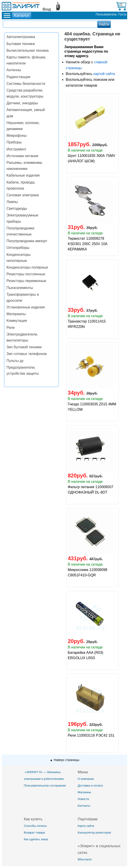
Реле (11, 328)
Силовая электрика (23, 195)
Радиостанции (18, 77)
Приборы (14, 142)
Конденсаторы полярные (27, 267)
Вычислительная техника (27, 50)
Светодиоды (17, 208)
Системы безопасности (26, 84)
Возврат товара (34, 833)
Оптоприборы (18, 248)
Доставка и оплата (90, 786)
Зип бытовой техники (24, 347)
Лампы (12, 202)
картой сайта (104, 74)
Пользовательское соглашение (45, 786)
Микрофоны (16, 136)
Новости (83, 799)
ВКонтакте (85, 859)
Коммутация (17, 321)
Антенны (14, 70)
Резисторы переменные (26, 281)
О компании (86, 779)
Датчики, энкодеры (22, 103)
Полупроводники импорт (27, 241)
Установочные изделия (26, 307)
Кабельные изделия (23, 175)
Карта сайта (86, 826)
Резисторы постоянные (26, 274)
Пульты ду (15, 361)
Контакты (84, 806)
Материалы (16, 314)
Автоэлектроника (21, 37)
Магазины (84, 792)
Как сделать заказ (36, 839)
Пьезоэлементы (20, 288)
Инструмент (16, 149)
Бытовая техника (21, 44)
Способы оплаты (35, 826)
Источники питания (22, 156)
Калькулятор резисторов (94, 833)
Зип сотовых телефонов (27, 354)
